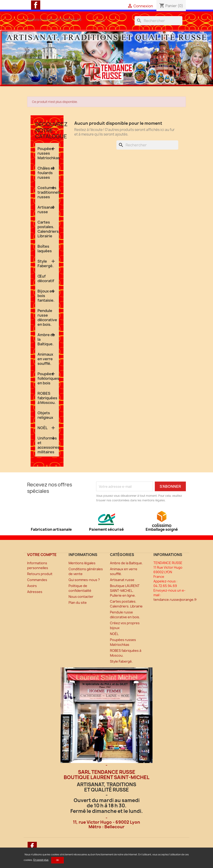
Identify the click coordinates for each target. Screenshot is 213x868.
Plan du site (78, 603)
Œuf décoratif (46, 278)
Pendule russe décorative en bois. (47, 318)
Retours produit (40, 574)
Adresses (35, 592)
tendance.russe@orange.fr (175, 600)
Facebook (36, 5)
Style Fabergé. (46, 264)
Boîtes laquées (45, 249)
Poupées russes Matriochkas (48, 153)
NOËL (43, 428)
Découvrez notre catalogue (51, 130)
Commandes (37, 580)
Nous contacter (81, 597)
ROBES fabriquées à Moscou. (47, 398)
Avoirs (32, 586)
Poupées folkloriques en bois (48, 378)
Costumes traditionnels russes (48, 192)
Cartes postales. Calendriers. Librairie (48, 229)
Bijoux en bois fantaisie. (46, 296)
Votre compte (42, 555)
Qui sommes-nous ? (84, 580)
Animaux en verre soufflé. (45, 359)
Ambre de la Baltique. (46, 339)
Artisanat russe (46, 210)
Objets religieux (45, 415)
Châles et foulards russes (46, 173)
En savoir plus (41, 860)
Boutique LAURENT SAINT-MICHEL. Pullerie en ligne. (125, 591)
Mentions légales (82, 563)
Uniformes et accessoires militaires (48, 445)
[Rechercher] (158, 21)
